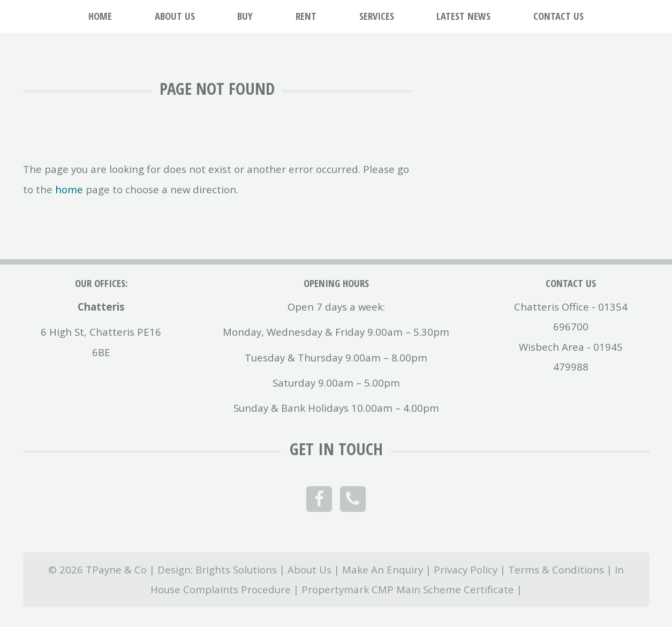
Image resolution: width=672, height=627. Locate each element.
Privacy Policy (466, 569)
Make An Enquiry (383, 569)
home (69, 189)
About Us (309, 569)
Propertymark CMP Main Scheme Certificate (408, 589)
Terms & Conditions (556, 569)
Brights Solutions (236, 569)
